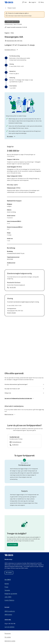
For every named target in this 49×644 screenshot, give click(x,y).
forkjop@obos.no (17, 442)
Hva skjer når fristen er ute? (24, 389)
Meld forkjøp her (10, 414)
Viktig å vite (24, 393)
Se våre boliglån (12, 545)
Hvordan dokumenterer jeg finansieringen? (24, 384)
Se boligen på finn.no (11, 50)
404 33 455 (13, 287)
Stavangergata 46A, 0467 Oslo (13, 41)
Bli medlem (11, 136)
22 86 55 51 (15, 445)
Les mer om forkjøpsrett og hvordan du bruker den (19, 398)
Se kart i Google (11, 313)
